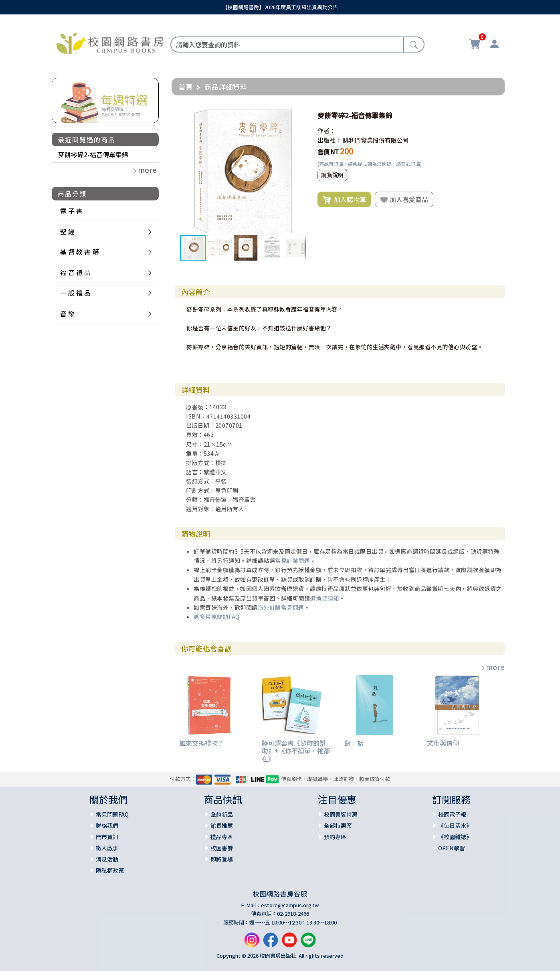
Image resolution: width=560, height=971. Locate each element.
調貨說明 (332, 175)
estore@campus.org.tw (290, 905)
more (492, 667)
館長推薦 (222, 825)
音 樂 (67, 314)
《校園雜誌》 (455, 837)
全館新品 (222, 814)
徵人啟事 (107, 848)
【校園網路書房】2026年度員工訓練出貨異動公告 (280, 7)
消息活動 (107, 859)
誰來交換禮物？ (202, 743)
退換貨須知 (324, 598)
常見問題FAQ (112, 814)
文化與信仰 (443, 743)
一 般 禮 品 (75, 293)
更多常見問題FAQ (217, 617)
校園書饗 (222, 848)
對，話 (354, 743)
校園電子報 (452, 814)
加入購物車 (344, 200)
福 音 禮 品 (75, 272)
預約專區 (335, 837)
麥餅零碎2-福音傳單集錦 (93, 154)
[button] (299, 115)
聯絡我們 (107, 825)
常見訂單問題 (292, 560)
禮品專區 (222, 837)
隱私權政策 (110, 870)
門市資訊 (107, 837)
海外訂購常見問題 (281, 607)
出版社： (330, 140)
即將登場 (222, 859)
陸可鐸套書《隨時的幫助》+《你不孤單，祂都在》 (296, 751)
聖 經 (67, 231)
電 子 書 (71, 211)
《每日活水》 (455, 825)
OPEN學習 (452, 848)
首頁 (186, 87)
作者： (326, 130)
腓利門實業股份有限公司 (376, 140)
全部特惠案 (338, 825)
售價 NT (328, 152)
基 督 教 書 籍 (79, 252)
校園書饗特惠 (341, 814)
